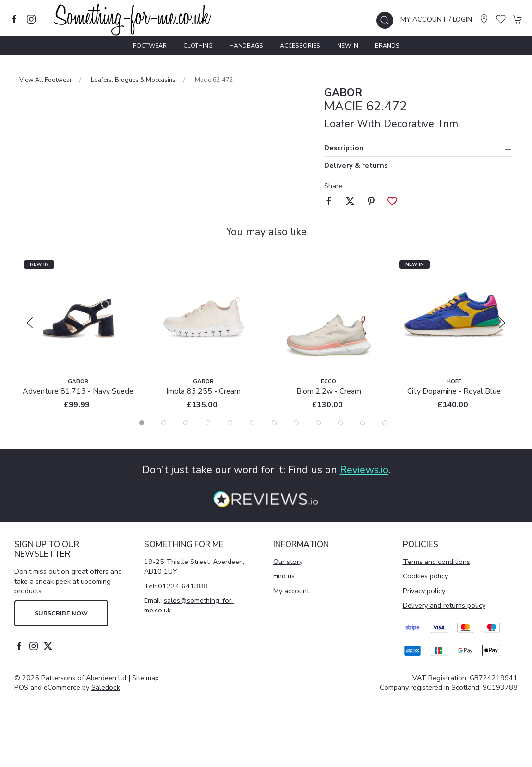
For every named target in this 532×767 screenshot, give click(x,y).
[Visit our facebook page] (14, 19)
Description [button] (344, 149)
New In (348, 46)
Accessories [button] (300, 46)
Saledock (106, 687)
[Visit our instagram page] (31, 19)
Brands (387, 46)
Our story (288, 562)
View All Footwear (45, 79)
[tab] (142, 423)
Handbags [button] (246, 46)
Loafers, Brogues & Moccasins (133, 79)
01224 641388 (183, 586)
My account (291, 591)
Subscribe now (61, 613)
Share (333, 186)
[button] (385, 20)
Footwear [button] (150, 46)
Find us (284, 576)
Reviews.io (364, 470)
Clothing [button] (198, 46)
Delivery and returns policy (444, 605)
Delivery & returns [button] (356, 166)
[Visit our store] (484, 19)
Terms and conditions (436, 562)
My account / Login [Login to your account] (436, 19)
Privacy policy (424, 591)
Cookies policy (425, 576)
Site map (145, 678)
